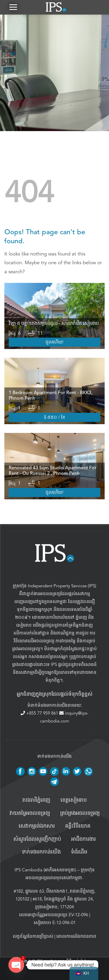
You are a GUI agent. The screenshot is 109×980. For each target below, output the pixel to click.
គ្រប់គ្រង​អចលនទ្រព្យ (80, 813)
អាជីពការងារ (84, 839)
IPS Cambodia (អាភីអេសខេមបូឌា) (45, 870)
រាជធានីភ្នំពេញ (36, 800)
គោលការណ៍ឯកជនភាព (76, 936)
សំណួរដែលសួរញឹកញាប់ (37, 839)
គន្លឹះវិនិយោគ (78, 826)
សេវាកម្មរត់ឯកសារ (37, 826)
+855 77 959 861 (40, 713)
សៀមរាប (24, 625)
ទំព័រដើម (79, 852)
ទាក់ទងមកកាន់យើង (41, 852)
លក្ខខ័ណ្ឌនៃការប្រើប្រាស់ (33, 936)
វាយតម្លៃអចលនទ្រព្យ (30, 813)
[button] (13, 7)
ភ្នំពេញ (81, 617)
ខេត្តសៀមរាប (74, 800)
